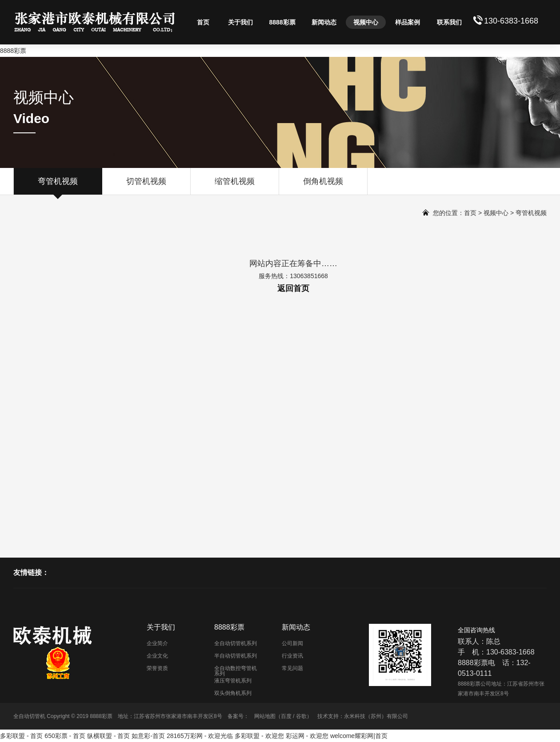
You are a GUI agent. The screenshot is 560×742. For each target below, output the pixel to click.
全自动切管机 (29, 716)
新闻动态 (324, 22)
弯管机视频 (58, 186)
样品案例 (408, 22)
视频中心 (366, 22)
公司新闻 (292, 643)
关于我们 (240, 22)
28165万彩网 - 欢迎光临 (200, 736)
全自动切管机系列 (236, 643)
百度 (286, 716)
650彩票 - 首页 (65, 736)
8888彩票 (13, 51)
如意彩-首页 (148, 736)
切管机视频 (146, 186)
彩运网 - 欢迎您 (307, 736)
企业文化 (157, 656)
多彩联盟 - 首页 (21, 736)
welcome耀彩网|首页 (359, 736)
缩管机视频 (235, 186)
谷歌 (301, 716)
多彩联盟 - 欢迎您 (259, 736)
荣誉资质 (157, 668)
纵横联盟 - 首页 (108, 736)
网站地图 (265, 716)
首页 (203, 22)
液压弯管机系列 (233, 681)
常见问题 (292, 668)
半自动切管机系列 (236, 656)
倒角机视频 (323, 186)
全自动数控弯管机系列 (236, 671)
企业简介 (157, 643)
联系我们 (449, 22)
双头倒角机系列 (233, 693)
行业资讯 (292, 656)
